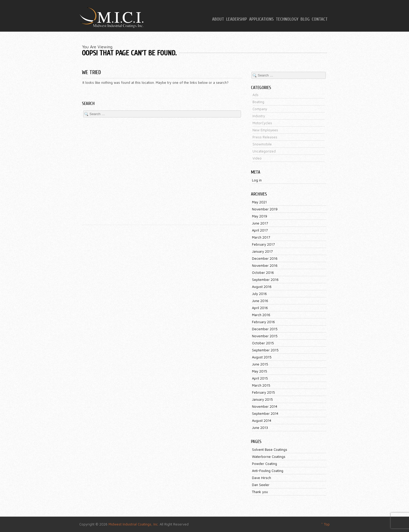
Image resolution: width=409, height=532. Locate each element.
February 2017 (263, 244)
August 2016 (262, 287)
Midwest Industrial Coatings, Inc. (134, 524)
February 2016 (263, 322)
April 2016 (260, 308)
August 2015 (262, 357)
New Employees (265, 130)
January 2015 (262, 399)
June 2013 (260, 428)
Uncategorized (264, 151)
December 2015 (265, 329)
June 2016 (260, 301)
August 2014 (262, 421)
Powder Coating (264, 464)
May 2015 (260, 371)
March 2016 (261, 315)
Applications (261, 19)
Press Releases (265, 137)
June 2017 (260, 223)
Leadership (237, 19)
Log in (257, 180)
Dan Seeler (261, 485)
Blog (305, 19)
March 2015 (261, 385)
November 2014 (265, 406)
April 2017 (260, 230)
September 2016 (265, 280)
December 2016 (265, 258)
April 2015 (260, 378)
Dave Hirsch (261, 478)
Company (260, 109)
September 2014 (265, 413)
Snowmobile (262, 144)
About (218, 19)
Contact (320, 19)
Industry (259, 116)
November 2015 (265, 336)
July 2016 (259, 294)
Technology (287, 19)
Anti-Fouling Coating (268, 471)
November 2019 (265, 209)
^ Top (325, 524)
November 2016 (265, 265)
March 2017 (261, 237)
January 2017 (262, 251)
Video (257, 158)
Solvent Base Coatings (270, 450)
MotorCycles (262, 123)
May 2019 (260, 216)
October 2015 (263, 343)
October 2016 (263, 273)
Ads (255, 95)
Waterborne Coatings (269, 457)
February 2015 (263, 392)
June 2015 (260, 364)
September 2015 (265, 350)
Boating (258, 102)
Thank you (260, 492)
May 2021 (259, 202)
